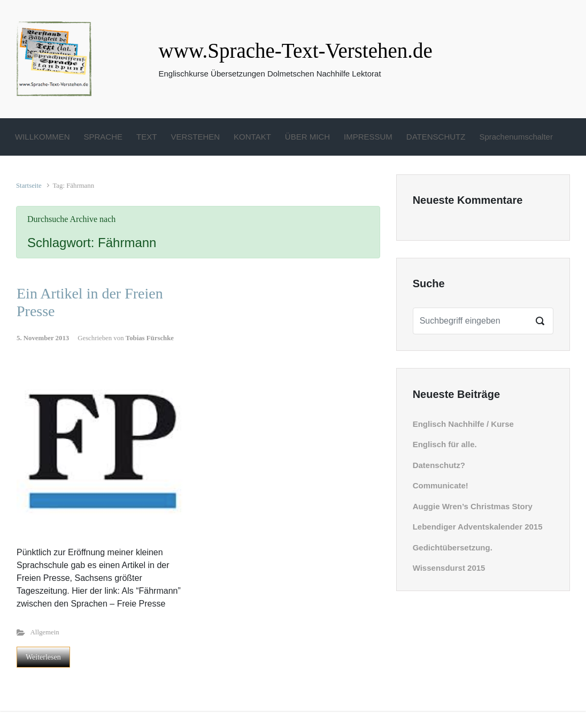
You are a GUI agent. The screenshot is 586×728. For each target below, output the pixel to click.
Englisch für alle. (445, 444)
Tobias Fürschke (150, 338)
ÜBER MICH (307, 137)
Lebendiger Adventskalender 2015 (478, 527)
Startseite (29, 186)
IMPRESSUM (368, 137)
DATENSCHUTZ (436, 137)
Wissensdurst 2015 (449, 568)
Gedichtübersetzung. (453, 547)
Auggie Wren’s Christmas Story (473, 506)
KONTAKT (252, 137)
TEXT (146, 137)
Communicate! (441, 485)
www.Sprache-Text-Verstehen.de (296, 51)
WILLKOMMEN (43, 137)
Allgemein (45, 632)
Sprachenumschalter (516, 137)
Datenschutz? (439, 465)
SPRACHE (103, 137)
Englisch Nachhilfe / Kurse (463, 424)
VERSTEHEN (195, 137)
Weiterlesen (43, 657)
